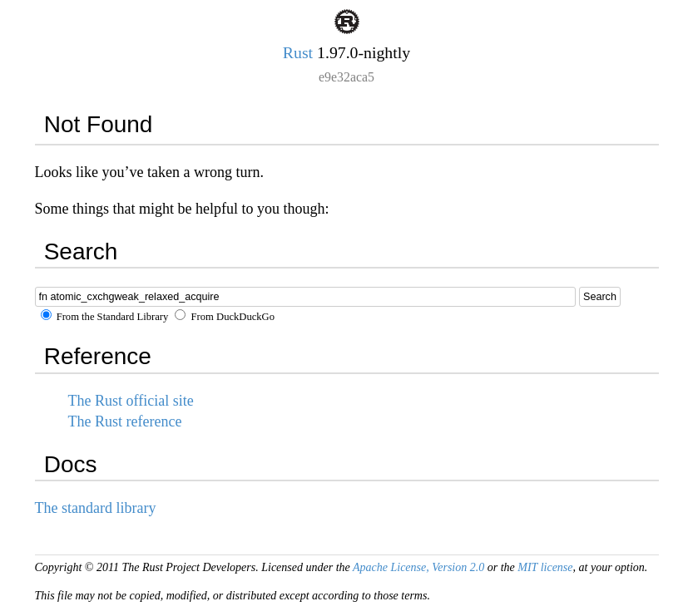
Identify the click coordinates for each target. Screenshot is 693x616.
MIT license (545, 567)
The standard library (96, 508)
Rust (298, 52)
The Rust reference (125, 421)
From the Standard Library (105, 317)
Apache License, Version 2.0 (418, 567)
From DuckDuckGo (225, 317)
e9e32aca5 (346, 77)
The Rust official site (131, 401)
